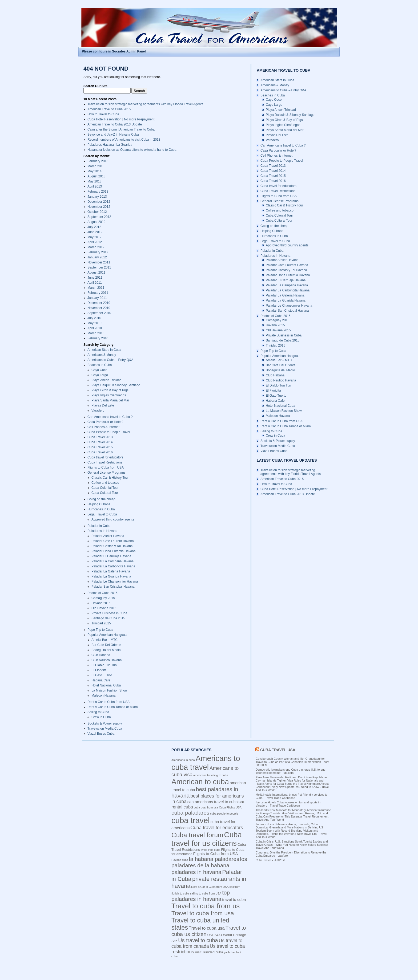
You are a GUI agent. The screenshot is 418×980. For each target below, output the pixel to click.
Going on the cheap (101, 499)
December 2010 (99, 303)
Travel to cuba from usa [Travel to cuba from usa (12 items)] (203, 913)
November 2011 (99, 262)
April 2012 (95, 242)
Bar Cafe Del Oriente (106, 645)
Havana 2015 (101, 603)
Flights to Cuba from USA (106, 467)
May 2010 (95, 323)
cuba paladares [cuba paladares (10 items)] (190, 813)
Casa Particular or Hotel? (105, 422)
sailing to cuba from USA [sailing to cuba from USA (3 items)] (206, 893)
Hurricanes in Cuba (101, 509)
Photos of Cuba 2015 (103, 593)
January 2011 (97, 298)
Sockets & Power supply (105, 723)
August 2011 (96, 273)
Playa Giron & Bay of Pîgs (110, 390)
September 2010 (99, 313)
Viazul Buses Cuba (101, 734)
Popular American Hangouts (107, 635)
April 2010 (95, 328)
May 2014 (95, 171)
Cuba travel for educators (105, 457)
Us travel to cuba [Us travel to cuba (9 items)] (198, 940)
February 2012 (98, 252)
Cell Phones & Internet (103, 427)
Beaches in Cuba (100, 365)
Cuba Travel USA (278, 750)
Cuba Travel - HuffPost (270, 860)
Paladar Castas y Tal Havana (112, 546)
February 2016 (98, 161)
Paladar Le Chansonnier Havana (115, 582)
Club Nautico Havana (106, 660)
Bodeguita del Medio (106, 650)
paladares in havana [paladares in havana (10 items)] (196, 872)
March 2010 (96, 333)
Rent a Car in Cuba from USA (108, 702)
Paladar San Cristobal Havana (113, 587)
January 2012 (97, 257)
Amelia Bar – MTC (104, 640)
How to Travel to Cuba (103, 114)
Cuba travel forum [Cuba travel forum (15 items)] (197, 835)
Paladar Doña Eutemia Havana (113, 551)
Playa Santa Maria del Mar (110, 400)
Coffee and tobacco (105, 483)
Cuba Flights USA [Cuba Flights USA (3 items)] (230, 807)
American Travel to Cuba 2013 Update (115, 124)
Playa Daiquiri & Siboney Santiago (116, 385)
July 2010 (94, 318)
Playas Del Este (103, 405)
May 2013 (95, 181)
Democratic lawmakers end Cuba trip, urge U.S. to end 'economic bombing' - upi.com (291, 771)
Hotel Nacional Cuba (106, 685)
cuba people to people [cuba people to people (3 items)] (224, 814)
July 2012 (94, 227)
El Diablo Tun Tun (104, 665)
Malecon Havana (103, 696)
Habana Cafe (101, 680)
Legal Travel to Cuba (102, 514)
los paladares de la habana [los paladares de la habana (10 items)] (209, 862)
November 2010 (99, 308)
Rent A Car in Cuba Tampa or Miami (113, 707)
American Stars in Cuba (104, 350)
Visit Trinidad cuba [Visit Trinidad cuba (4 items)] (209, 952)
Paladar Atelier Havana (108, 536)
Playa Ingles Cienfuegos (109, 395)
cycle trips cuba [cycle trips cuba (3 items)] (210, 850)
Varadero (98, 410)
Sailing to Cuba (98, 712)
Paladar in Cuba (99, 526)
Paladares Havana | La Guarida (110, 145)
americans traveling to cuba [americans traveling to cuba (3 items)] (211, 775)
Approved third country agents (113, 519)
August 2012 (96, 222)
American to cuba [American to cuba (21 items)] (200, 782)
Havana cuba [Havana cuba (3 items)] (180, 860)
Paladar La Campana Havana (112, 561)
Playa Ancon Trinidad (106, 380)
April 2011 (95, 283)
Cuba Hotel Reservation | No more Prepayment (121, 119)
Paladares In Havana (102, 531)
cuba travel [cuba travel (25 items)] (190, 820)
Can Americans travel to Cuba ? (110, 417)
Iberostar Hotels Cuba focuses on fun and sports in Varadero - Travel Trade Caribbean (288, 804)
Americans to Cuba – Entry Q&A (110, 360)
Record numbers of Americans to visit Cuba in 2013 (124, 140)
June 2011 (95, 278)
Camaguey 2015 (103, 598)
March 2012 (96, 247)
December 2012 (99, 202)
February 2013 (98, 192)
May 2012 (95, 237)
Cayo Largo (100, 375)
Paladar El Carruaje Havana (111, 556)
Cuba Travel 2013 (100, 437)
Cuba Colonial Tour (105, 488)
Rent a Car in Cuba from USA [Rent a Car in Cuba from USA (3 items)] (210, 887)
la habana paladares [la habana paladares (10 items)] (214, 859)
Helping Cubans (99, 504)
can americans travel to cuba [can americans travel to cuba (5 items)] (213, 802)
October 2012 (97, 212)
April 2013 (95, 186)
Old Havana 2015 (104, 608)
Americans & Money (102, 355)
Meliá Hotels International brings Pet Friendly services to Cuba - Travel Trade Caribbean (292, 796)
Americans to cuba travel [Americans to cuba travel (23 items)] (206, 763)
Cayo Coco (99, 370)
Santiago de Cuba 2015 (108, 618)
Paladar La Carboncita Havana (113, 566)
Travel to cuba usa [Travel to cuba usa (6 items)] (207, 928)
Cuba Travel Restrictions (105, 462)
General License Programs (106, 473)
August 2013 (96, 176)
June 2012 (95, 232)
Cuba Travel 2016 (100, 452)
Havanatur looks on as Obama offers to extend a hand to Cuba (132, 150)
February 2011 (98, 293)
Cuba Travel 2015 (100, 447)
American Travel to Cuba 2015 (109, 109)
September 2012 (99, 217)
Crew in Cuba (101, 717)
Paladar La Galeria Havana (111, 571)
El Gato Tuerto (102, 675)
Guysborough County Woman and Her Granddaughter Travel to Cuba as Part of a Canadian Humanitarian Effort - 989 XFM (293, 762)
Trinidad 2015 (101, 623)
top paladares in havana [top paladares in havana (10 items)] (201, 896)
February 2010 (98, 338)
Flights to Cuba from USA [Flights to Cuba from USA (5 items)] (216, 854)
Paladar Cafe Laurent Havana (113, 541)
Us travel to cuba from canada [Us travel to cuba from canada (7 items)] (207, 943)
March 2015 (96, 166)
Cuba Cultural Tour (105, 493)
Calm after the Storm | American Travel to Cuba (121, 129)
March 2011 (96, 288)
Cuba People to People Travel (109, 432)
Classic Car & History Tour (110, 478)
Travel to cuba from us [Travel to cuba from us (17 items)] (206, 906)
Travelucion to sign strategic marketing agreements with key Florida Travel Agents (145, 104)
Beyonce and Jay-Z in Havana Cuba (113, 135)
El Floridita (99, 670)
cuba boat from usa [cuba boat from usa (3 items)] (206, 807)
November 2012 (99, 207)
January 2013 (97, 197)
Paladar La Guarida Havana (111, 576)
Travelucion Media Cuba (105, 729)
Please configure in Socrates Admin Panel (114, 51)
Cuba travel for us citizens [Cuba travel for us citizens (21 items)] (207, 839)
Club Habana (101, 655)
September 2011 (99, 267)
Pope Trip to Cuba (100, 630)
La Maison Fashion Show (109, 690)
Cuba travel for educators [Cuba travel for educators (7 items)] (217, 828)
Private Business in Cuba (109, 613)
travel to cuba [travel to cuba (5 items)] (234, 900)
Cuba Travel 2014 (100, 442)
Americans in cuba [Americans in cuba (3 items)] (183, 760)
